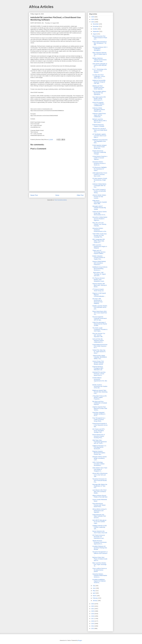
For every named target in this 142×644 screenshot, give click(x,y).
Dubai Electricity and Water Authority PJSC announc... (99, 516)
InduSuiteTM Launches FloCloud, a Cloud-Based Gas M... (99, 374)
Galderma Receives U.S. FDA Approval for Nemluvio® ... (99, 447)
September (96, 31)
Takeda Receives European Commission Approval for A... (100, 542)
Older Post (80, 195)
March (95, 596)
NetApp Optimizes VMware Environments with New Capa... (100, 60)
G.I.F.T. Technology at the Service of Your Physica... (100, 71)
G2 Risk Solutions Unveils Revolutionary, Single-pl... (100, 180)
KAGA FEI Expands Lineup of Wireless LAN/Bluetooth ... (98, 104)
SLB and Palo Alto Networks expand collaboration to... (98, 341)
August (95, 34)
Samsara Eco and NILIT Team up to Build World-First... (100, 130)
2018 (93, 616)
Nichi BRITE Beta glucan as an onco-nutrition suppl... (99, 522)
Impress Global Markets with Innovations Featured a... (99, 263)
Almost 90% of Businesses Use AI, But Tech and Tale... (100, 475)
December (96, 24)
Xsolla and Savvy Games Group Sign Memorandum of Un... (100, 213)
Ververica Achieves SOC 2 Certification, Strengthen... (100, 49)
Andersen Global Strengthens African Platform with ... (99, 110)
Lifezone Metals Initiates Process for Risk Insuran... (99, 197)
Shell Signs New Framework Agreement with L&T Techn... (100, 442)
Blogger (80, 640)
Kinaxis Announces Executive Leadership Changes (99, 152)
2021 (93, 609)
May (94, 591)
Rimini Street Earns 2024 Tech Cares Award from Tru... (100, 313)
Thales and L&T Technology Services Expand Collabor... (99, 252)
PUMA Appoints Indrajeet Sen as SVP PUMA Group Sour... (100, 147)
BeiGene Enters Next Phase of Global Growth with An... (100, 559)
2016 (93, 621)
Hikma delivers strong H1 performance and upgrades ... (100, 511)
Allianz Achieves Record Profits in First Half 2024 (100, 496)
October (95, 29)
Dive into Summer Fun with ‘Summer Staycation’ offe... (99, 335)
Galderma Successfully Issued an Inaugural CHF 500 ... (99, 82)
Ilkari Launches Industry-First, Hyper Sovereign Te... (99, 564)
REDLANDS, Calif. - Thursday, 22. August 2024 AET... (99, 274)
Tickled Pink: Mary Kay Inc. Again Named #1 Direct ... (99, 352)
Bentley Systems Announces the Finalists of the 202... (100, 386)
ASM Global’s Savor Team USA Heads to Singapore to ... (100, 469)
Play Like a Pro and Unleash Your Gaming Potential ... (99, 224)
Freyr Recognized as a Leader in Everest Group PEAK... (99, 420)
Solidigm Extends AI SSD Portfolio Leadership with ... (100, 527)
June (94, 588)
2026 (93, 17)
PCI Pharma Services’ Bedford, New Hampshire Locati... (99, 280)
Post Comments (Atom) (61, 200)
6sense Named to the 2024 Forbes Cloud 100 (100, 532)
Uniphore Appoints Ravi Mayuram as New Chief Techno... (100, 408)
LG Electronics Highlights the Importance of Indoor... (100, 169)
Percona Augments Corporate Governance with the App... (100, 318)
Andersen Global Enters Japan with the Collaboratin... (99, 115)
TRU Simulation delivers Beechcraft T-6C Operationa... (99, 93)
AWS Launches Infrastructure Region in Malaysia (100, 246)
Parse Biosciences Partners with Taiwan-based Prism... (99, 505)
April (94, 593)
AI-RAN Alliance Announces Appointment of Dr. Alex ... (100, 380)
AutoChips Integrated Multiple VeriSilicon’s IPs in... (99, 414)
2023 (93, 604)
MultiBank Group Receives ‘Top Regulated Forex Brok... (100, 141)
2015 (93, 624)
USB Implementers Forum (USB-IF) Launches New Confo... (100, 174)
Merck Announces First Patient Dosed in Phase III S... (100, 38)
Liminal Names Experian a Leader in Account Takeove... (100, 158)
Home (57, 195)
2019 (93, 614)
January (95, 601)
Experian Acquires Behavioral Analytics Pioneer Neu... (99, 453)
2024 (93, 22)
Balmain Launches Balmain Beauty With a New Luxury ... (100, 121)
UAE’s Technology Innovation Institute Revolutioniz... (98, 464)
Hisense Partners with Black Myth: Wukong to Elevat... (100, 285)
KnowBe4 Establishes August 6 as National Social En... (99, 581)
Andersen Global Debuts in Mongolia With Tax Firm (99, 186)
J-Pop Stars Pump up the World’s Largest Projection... (100, 397)
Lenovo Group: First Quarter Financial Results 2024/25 (98, 363)
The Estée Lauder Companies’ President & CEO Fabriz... (100, 329)
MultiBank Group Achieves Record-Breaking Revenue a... (100, 269)
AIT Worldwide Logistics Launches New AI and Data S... (99, 136)
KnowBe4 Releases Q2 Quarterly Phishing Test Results (100, 548)
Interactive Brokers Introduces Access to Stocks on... (99, 163)
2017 (93, 619)
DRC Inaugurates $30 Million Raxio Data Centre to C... (99, 241)
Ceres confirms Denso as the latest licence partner (100, 570)
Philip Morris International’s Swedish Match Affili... (100, 202)
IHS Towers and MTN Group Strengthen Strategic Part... (98, 431)
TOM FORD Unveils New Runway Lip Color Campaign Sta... (100, 235)
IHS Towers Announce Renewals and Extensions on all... (99, 537)
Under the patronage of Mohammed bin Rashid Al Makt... (100, 324)
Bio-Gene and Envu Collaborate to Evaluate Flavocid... (100, 403)
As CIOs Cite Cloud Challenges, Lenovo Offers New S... (99, 76)
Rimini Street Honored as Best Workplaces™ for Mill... (100, 43)
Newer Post (34, 195)
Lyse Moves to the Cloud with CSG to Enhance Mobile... (99, 492)
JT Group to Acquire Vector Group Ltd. (98, 290)
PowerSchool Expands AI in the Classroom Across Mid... (100, 425)
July (94, 586)
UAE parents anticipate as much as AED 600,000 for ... (100, 65)
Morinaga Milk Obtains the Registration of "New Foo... (100, 486)
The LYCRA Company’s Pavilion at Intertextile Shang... (99, 191)
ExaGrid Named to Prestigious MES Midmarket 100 (98, 368)
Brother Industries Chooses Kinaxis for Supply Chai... (99, 258)
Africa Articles (41, 7)
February (95, 598)
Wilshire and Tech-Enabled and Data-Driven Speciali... (98, 87)
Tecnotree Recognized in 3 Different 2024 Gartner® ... (100, 553)
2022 (93, 606)
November (96, 26)
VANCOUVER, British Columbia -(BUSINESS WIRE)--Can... (100, 357)
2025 (93, 19)
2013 (93, 628)
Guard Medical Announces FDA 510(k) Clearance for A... (100, 346)
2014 (93, 626)
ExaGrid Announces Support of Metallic (98, 125)
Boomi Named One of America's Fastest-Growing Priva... (99, 436)
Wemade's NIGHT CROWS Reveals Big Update (99, 208)
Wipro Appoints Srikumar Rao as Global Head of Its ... (100, 54)
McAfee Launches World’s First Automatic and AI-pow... (100, 307)
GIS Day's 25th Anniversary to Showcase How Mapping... (98, 301)
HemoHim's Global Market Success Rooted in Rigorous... (100, 219)
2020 (93, 611)
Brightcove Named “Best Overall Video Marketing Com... (100, 392)
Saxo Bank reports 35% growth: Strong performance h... (99, 99)
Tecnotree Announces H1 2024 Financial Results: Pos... (100, 480)
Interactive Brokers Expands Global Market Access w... (100, 576)
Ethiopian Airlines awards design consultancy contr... (100, 458)
